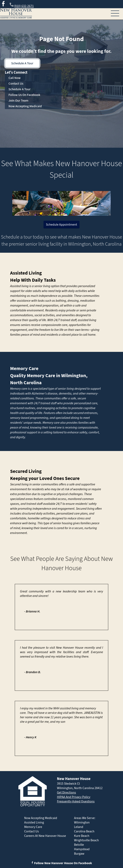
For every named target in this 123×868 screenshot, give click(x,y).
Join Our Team (18, 101)
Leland (79, 827)
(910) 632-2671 (21, 5)
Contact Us (16, 84)
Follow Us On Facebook (24, 95)
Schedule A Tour (22, 63)
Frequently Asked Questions (76, 801)
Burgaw (79, 854)
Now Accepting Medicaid (25, 106)
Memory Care (24, 369)
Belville (79, 845)
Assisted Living (26, 273)
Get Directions (66, 793)
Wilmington (82, 822)
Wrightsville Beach (86, 840)
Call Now (15, 78)
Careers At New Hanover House (45, 836)
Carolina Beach (84, 831)
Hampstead (82, 849)
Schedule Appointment (61, 225)
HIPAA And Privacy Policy (74, 797)
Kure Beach (82, 836)
